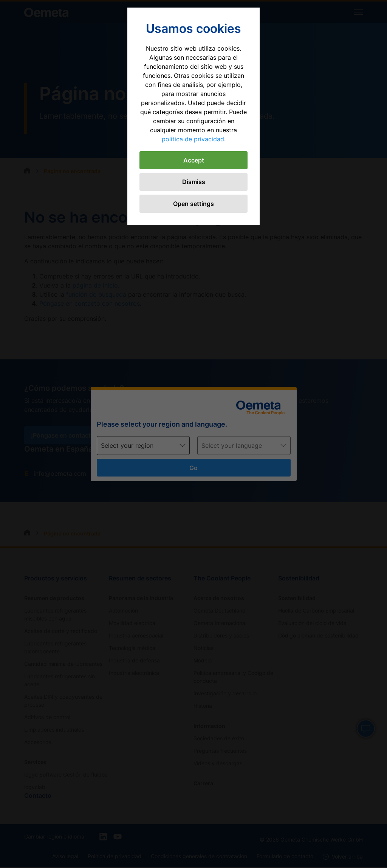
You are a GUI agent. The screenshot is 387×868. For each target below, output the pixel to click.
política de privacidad (193, 139)
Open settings (193, 204)
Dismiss (194, 182)
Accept (194, 160)
